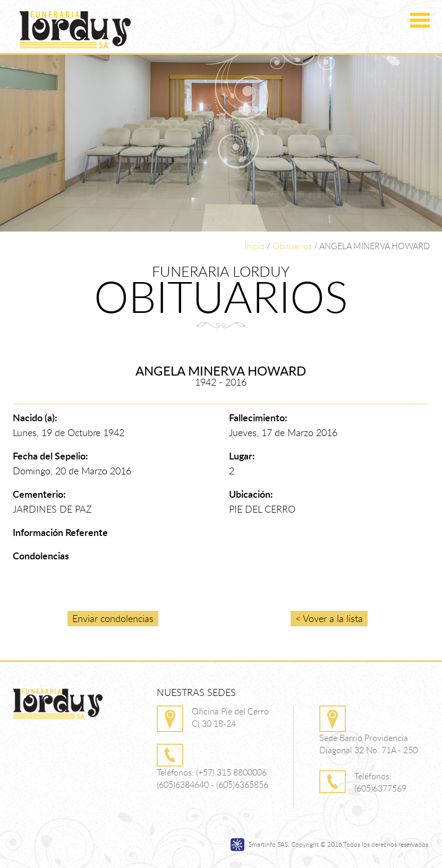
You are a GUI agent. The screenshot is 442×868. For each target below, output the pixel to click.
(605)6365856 (242, 785)
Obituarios (292, 246)
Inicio (254, 246)
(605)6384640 (183, 785)
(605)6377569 (380, 788)
